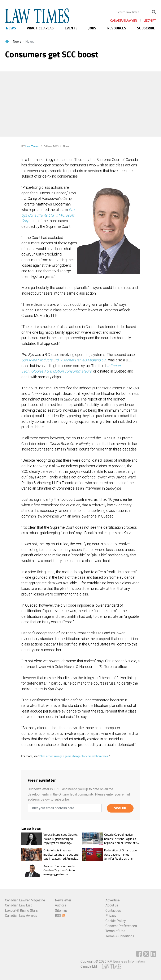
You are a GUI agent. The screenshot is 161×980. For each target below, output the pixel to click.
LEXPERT (150, 21)
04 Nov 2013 (51, 146)
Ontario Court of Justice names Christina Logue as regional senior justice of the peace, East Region (122, 839)
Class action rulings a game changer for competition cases (74, 756)
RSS (60, 916)
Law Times (32, 146)
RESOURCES (117, 28)
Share (66, 146)
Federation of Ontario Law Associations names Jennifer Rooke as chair (121, 854)
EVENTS (71, 28)
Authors (61, 905)
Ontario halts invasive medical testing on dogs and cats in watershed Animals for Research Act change (61, 854)
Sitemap (61, 911)
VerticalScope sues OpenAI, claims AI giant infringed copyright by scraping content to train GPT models (61, 839)
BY (30, 146)
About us (112, 905)
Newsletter (63, 900)
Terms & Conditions (120, 936)
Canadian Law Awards (21, 916)
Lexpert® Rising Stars (21, 911)
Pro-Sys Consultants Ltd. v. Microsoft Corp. (48, 215)
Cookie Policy (116, 921)
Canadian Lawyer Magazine (25, 900)
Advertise (113, 900)
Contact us (113, 911)
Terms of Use (115, 931)
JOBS (92, 28)
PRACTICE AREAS (40, 28)
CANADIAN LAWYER (124, 21)
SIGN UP (120, 808)
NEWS (11, 28)
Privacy (111, 916)
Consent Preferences (121, 926)
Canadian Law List (18, 905)
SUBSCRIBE (146, 28)
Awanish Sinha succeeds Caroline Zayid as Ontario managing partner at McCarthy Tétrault (59, 870)
